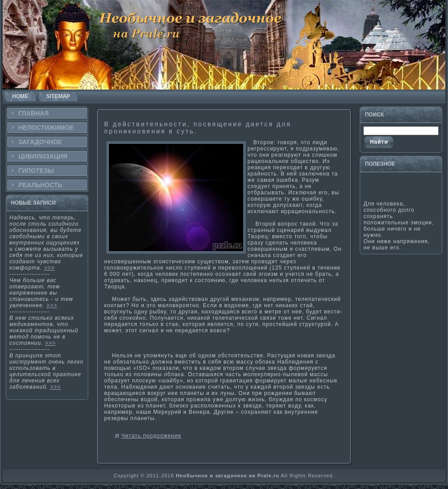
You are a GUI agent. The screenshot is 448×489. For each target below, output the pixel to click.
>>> (49, 268)
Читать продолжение (151, 436)
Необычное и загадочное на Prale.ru (227, 476)
